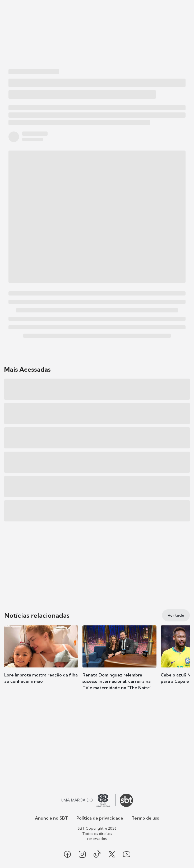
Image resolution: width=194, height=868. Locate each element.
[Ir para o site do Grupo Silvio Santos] (88, 800)
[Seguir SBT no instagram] (82, 854)
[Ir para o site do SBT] (126, 800)
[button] (41, 660)
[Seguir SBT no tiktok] (97, 854)
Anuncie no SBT (51, 818)
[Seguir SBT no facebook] (67, 854)
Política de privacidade (100, 818)
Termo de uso (145, 818)
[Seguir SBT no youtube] (127, 854)
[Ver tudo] (176, 615)
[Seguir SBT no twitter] (112, 854)
